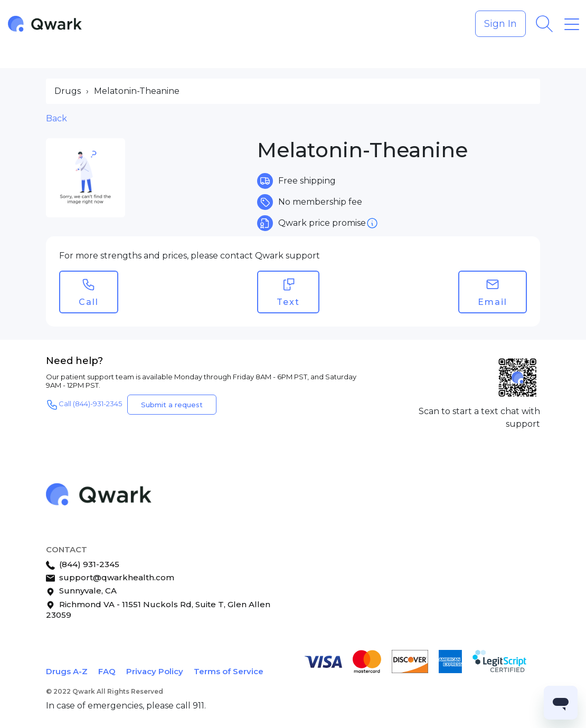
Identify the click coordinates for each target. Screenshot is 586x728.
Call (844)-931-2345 (84, 405)
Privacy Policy (155, 671)
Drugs (68, 91)
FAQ (107, 671)
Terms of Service (229, 671)
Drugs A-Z (67, 671)
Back (56, 118)
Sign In (500, 24)
